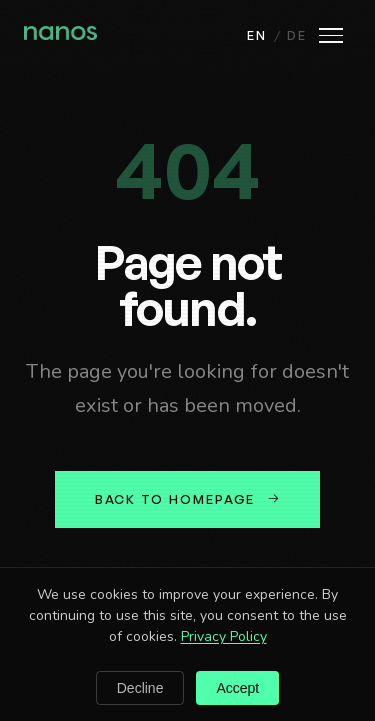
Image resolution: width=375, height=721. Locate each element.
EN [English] (257, 35)
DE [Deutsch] (297, 35)
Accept (237, 688)
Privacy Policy (224, 636)
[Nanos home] (60, 35)
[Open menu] (331, 35)
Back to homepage (188, 499)
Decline (140, 688)
